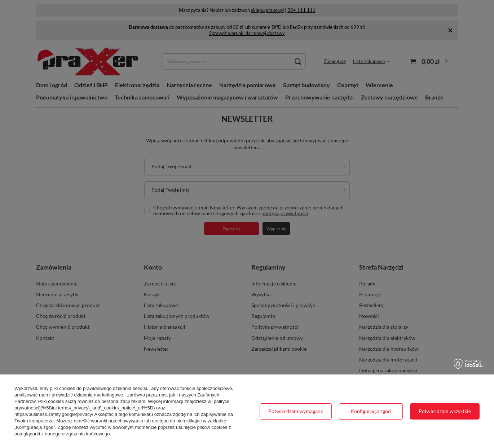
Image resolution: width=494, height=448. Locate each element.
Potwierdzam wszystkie (445, 411)
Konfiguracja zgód (371, 411)
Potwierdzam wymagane (296, 411)
